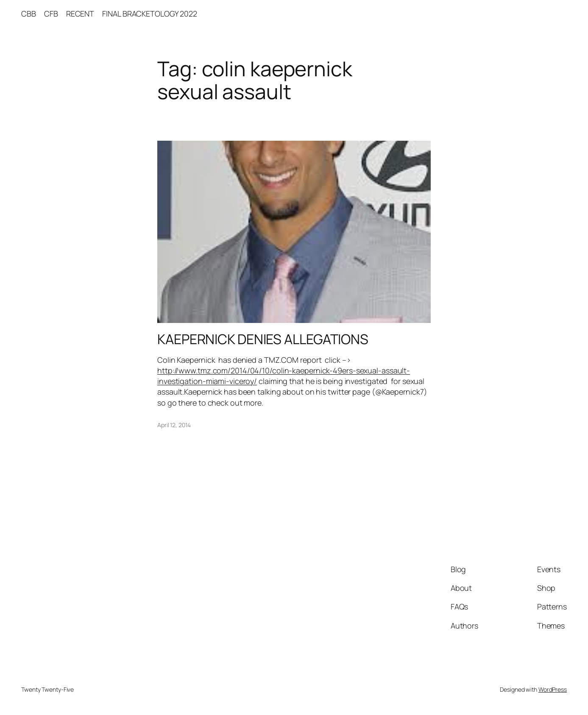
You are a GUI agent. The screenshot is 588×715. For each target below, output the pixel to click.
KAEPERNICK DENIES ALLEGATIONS (263, 339)
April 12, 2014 (174, 425)
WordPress (553, 689)
